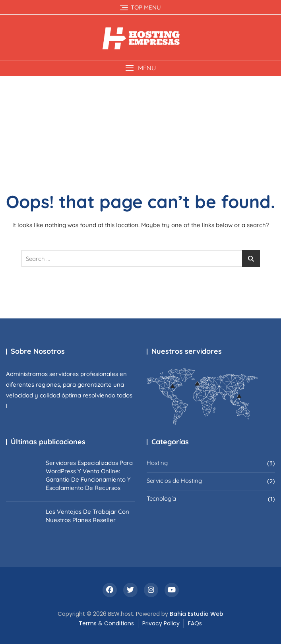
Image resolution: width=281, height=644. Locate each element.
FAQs (195, 623)
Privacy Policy (161, 623)
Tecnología (161, 498)
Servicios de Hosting (174, 481)
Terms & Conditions (106, 623)
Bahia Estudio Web (197, 614)
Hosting (157, 463)
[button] (140, 68)
